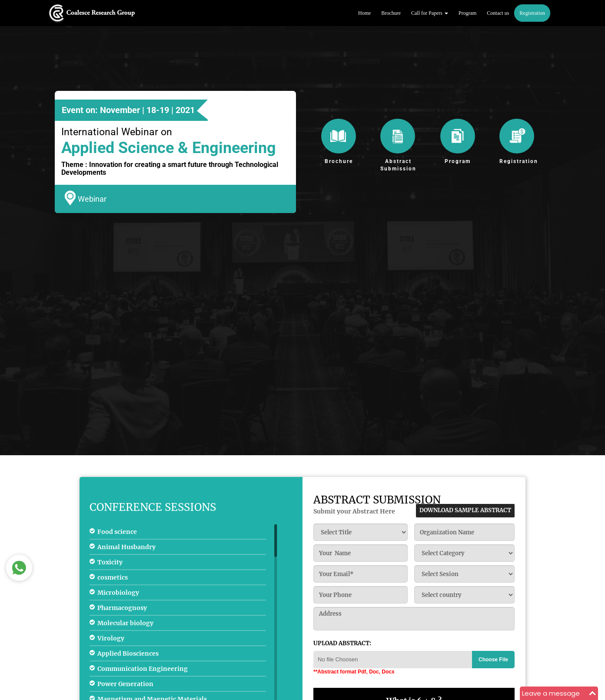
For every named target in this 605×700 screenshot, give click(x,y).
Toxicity (110, 562)
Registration (532, 13)
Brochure (391, 13)
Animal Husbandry (126, 547)
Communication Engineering (143, 668)
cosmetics (113, 577)
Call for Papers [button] (430, 13)
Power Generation (125, 683)
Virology (111, 638)
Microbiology (118, 592)
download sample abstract (465, 510)
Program (467, 13)
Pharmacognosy (122, 607)
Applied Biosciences (128, 653)
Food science (117, 531)
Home (364, 13)
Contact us (498, 13)
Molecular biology (125, 623)
